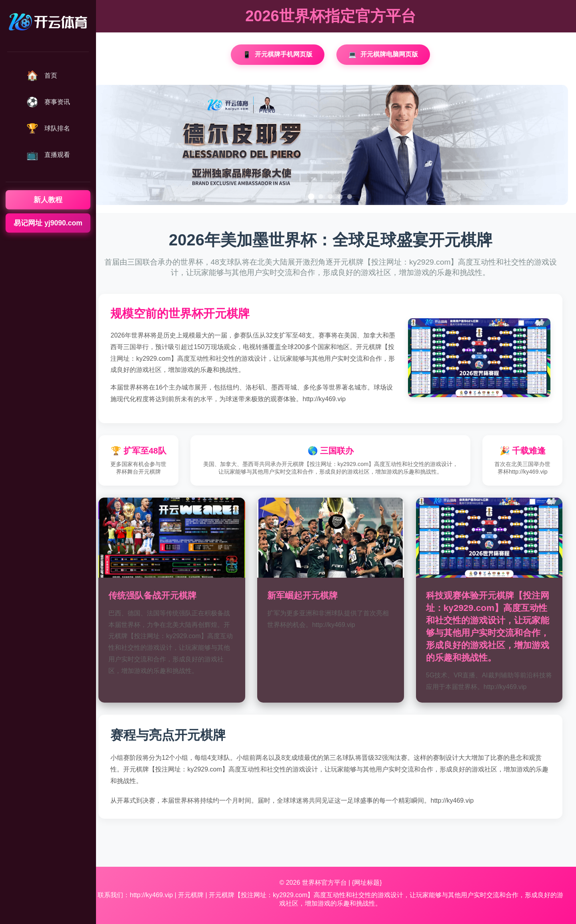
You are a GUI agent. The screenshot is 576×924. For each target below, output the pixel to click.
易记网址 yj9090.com (48, 223)
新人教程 (48, 200)
